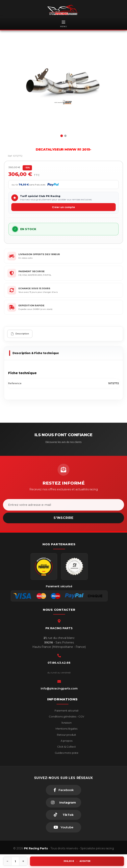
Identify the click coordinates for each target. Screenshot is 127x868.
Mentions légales (66, 729)
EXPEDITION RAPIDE (31, 305)
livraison (66, 723)
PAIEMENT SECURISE (32, 271)
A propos (66, 741)
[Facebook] (63, 790)
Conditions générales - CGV (66, 716)
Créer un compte (63, 207)
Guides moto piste (66, 753)
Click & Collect (66, 747)
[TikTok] (63, 815)
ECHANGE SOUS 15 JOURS (34, 288)
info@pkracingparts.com (59, 688)
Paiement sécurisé (66, 711)
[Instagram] (63, 803)
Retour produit (66, 735)
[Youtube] (63, 827)
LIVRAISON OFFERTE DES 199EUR (39, 254)
